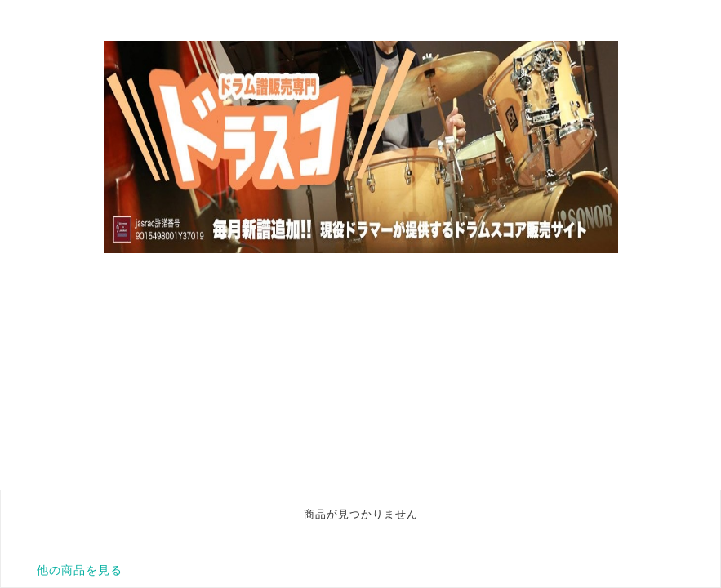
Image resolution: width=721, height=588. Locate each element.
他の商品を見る (80, 570)
